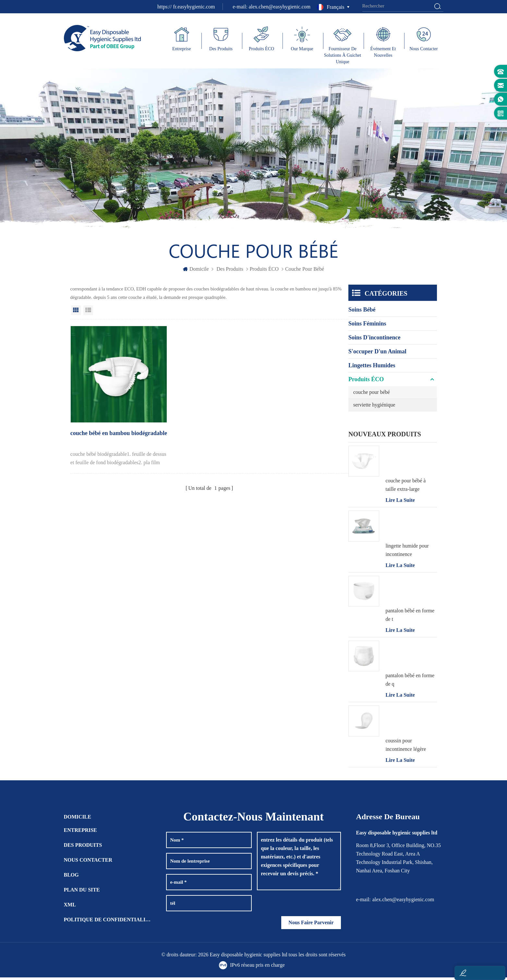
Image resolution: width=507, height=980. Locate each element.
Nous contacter (88, 862)
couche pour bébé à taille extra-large (405, 487)
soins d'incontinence (374, 340)
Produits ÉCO (264, 272)
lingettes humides (372, 368)
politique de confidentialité (108, 922)
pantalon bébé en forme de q (410, 682)
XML (70, 907)
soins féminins (367, 326)
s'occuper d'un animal (377, 354)
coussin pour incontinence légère (406, 747)
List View (88, 313)
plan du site (82, 892)
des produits (230, 272)
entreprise (80, 833)
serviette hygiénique (374, 407)
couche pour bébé (372, 395)
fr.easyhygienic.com (194, 7)
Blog (71, 877)
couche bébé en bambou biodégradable (100, 430)
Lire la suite (400, 503)
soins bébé (362, 312)
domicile (196, 272)
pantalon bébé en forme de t (410, 617)
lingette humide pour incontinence (407, 552)
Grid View (76, 313)
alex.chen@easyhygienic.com (280, 7)
